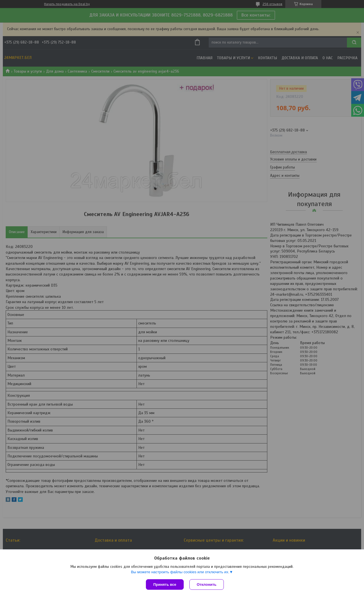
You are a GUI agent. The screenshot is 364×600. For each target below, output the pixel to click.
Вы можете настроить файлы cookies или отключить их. (180, 572)
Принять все (165, 584)
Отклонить (207, 584)
